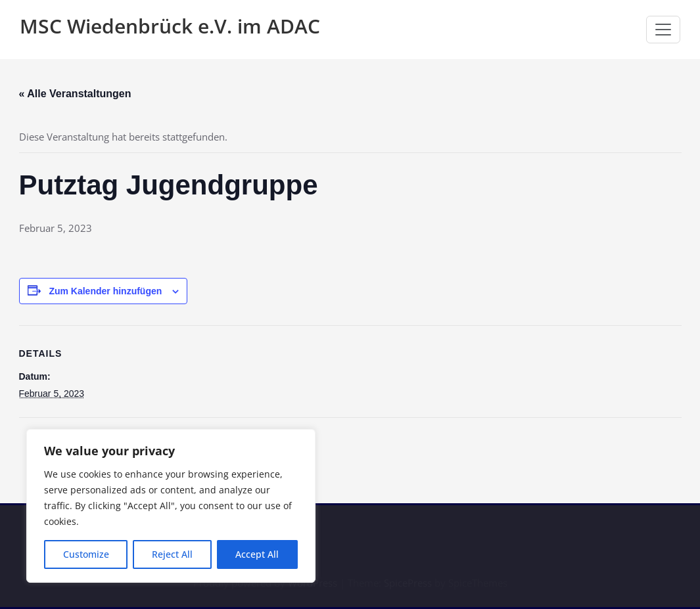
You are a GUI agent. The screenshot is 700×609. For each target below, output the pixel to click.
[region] (171, 506)
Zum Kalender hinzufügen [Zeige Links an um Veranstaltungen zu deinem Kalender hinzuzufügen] (105, 291)
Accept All (257, 554)
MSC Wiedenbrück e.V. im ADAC (170, 26)
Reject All (172, 554)
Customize (86, 554)
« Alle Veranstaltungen (75, 94)
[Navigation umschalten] (663, 30)
